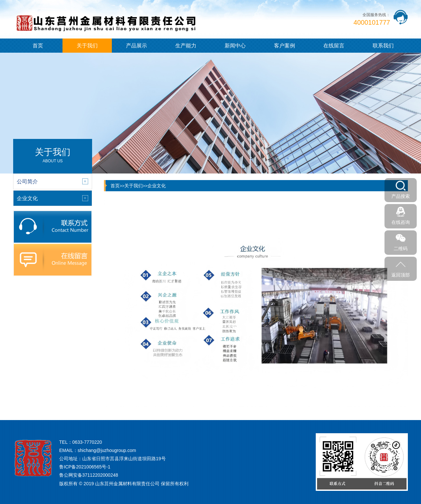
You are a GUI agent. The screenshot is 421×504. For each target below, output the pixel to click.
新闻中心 (235, 46)
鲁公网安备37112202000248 (89, 475)
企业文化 (157, 186)
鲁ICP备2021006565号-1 (85, 467)
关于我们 (87, 46)
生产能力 (186, 46)
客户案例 (285, 46)
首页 (38, 46)
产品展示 (136, 46)
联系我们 (383, 46)
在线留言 (334, 46)
